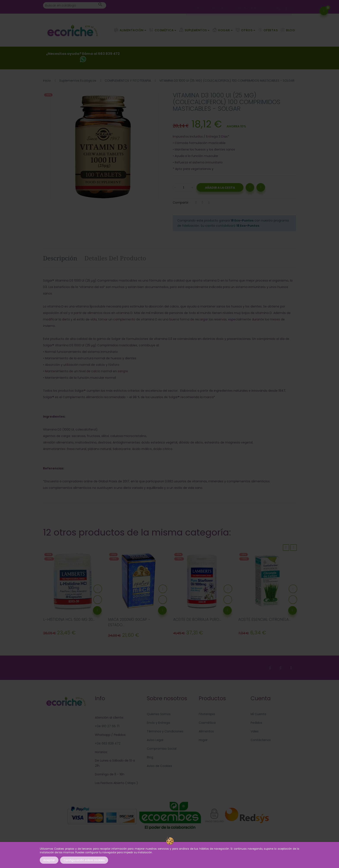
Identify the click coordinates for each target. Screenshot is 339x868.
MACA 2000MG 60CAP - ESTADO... (129, 622)
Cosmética (207, 723)
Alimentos (206, 731)
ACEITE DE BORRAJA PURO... (197, 619)
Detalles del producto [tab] (115, 258)
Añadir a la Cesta (220, 188)
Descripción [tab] (60, 258)
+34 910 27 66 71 (107, 726)
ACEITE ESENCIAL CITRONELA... (264, 619)
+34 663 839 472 (108, 743)
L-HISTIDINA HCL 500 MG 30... (69, 619)
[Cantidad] (184, 187)
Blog (150, 757)
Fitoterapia (207, 714)
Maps (131, 783)
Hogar (203, 740)
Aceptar (49, 860)
